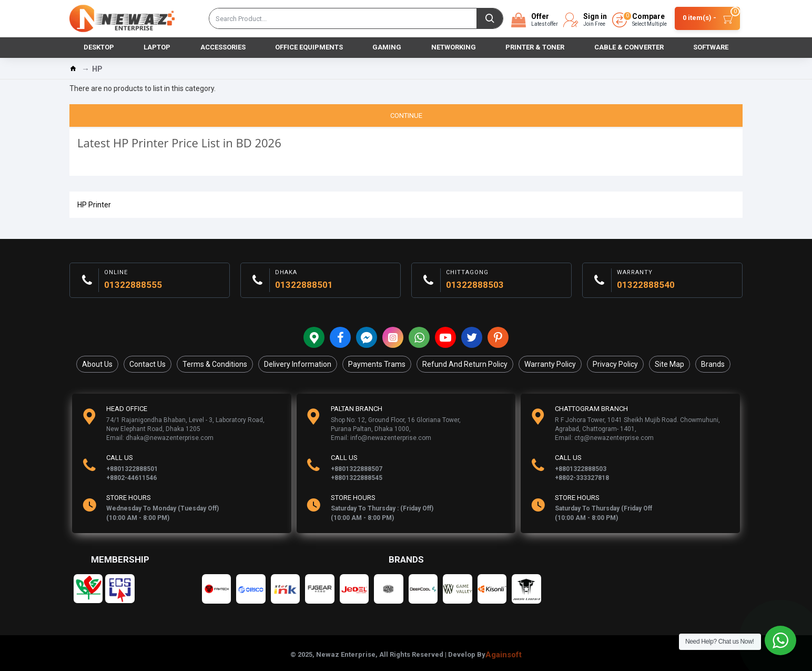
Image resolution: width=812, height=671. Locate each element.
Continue (406, 116)
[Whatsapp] (419, 337)
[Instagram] (393, 337)
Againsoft (504, 655)
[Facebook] (340, 337)
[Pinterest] (498, 337)
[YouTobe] (445, 337)
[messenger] (367, 337)
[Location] (314, 337)
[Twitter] (472, 337)
